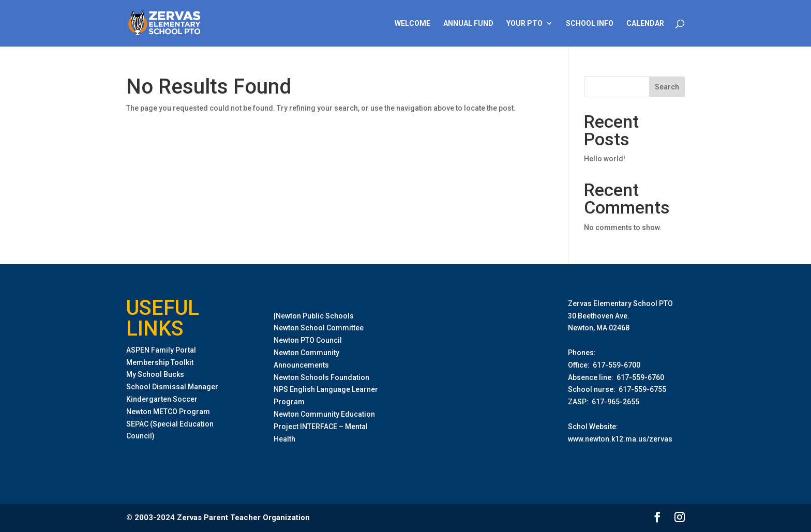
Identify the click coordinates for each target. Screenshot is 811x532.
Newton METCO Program (168, 412)
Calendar (645, 24)
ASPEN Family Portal (161, 350)
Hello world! (605, 159)
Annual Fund (468, 24)
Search (667, 87)
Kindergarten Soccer (162, 399)
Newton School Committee (319, 328)
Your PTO (524, 24)
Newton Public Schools (315, 316)
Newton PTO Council (308, 340)
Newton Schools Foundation (321, 377)
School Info (590, 24)
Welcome (412, 24)
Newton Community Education (324, 414)
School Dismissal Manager (172, 387)
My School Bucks (155, 374)
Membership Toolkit (160, 362)
